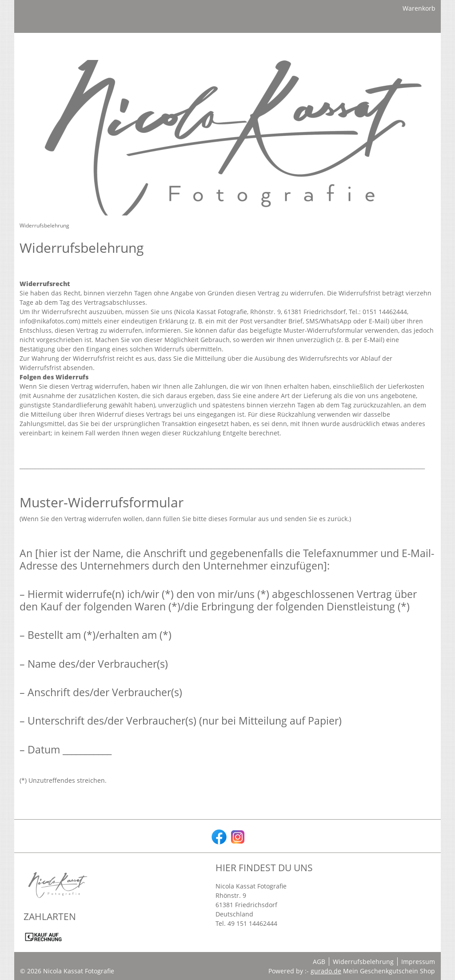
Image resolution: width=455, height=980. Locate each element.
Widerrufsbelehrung (363, 962)
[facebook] (218, 836)
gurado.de (326, 971)
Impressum (418, 962)
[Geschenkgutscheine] (88, 76)
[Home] (30, 76)
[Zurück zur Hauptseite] (173, 76)
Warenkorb (419, 10)
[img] (227, 42)
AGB (319, 962)
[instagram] (237, 836)
